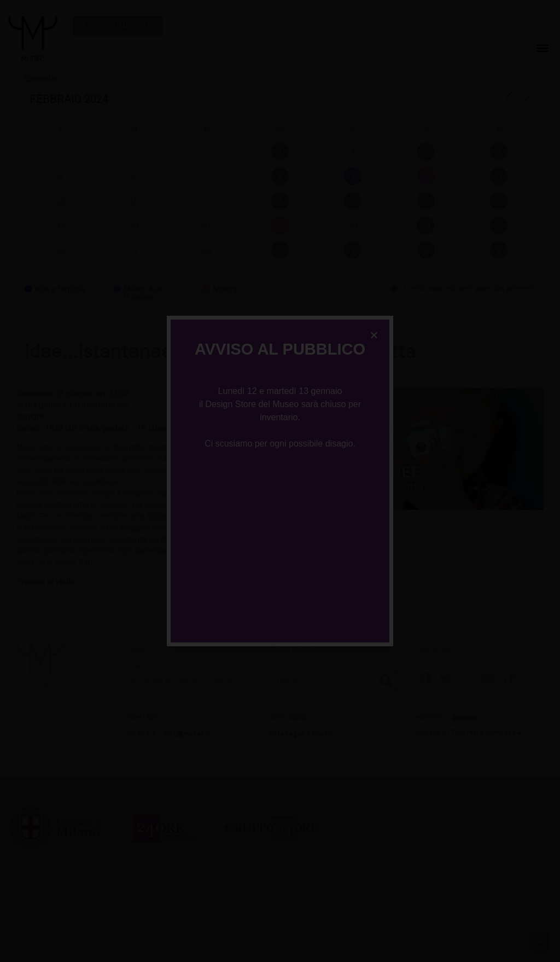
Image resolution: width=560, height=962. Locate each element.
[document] (280, 481)
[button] (374, 335)
